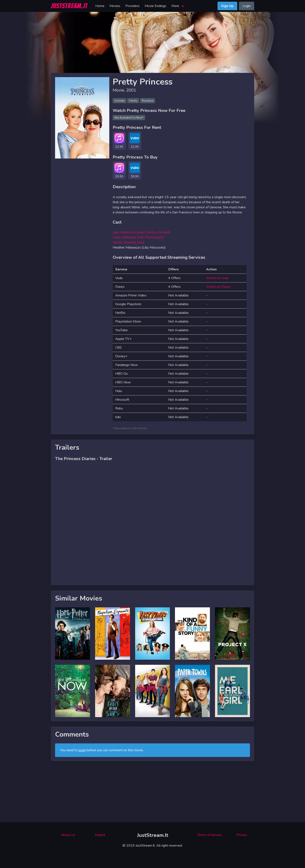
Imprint (100, 835)
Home (100, 6)
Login (247, 6)
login (82, 750)
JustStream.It (153, 835)
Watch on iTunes (218, 287)
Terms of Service (209, 835)
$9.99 (119, 176)
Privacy (242, 835)
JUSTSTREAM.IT (69, 6)
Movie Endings (155, 6)
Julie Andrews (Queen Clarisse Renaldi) (141, 232)
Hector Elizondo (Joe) (128, 242)
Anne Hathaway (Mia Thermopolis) (138, 237)
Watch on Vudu (217, 278)
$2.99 (119, 147)
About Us (68, 835)
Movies (115, 6)
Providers (132, 6)
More (175, 6)
